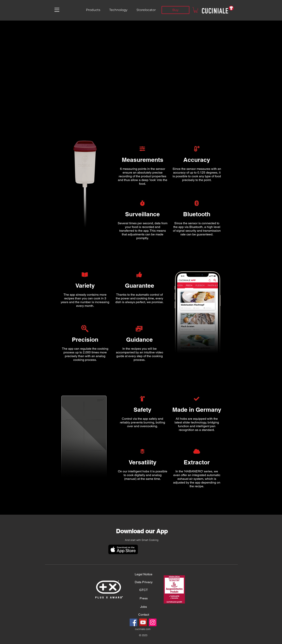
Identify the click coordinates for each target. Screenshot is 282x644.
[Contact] (144, 615)
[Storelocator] (146, 10)
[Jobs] (144, 607)
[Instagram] (153, 622)
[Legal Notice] (144, 574)
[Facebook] (133, 622)
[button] (57, 10)
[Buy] (175, 10)
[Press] (144, 598)
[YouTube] (143, 622)
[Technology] (118, 10)
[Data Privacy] (144, 582)
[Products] (93, 10)
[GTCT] (144, 590)
